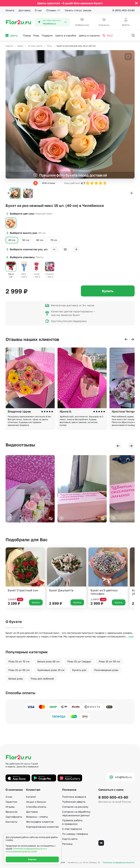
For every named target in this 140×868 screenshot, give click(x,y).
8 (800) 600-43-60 (124, 10)
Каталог (31, 797)
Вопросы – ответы (37, 817)
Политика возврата (74, 797)
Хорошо (32, 859)
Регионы (67, 844)
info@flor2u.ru (120, 777)
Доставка (25, 10)
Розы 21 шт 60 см (19, 670)
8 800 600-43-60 (113, 797)
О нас (38, 10)
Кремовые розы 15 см (51, 670)
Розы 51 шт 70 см (19, 661)
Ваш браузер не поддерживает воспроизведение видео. (30, 489)
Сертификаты (14, 817)
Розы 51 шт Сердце (79, 661)
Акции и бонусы (36, 802)
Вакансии (12, 812)
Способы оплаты (36, 807)
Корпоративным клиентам (42, 827)
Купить (108, 291)
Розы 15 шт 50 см (109, 661)
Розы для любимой (42, 679)
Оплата (10, 10)
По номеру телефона (75, 834)
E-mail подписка (72, 829)
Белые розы (16, 679)
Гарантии (11, 802)
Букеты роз (79, 670)
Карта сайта (70, 839)
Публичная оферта (74, 802)
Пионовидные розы (106, 670)
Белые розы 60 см (48, 661)
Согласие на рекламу (75, 807)
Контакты (11, 822)
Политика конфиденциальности (119, 862)
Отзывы (53, 10)
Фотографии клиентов (40, 822)
